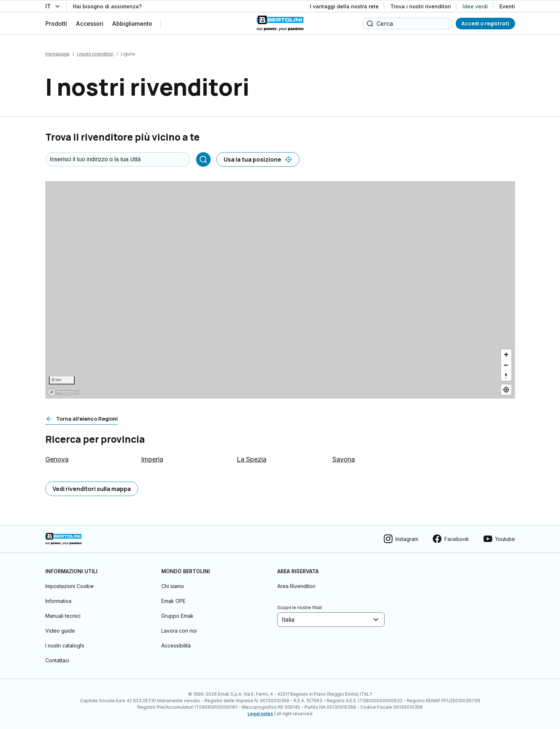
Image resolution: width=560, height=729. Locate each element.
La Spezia (252, 459)
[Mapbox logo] (63, 392)
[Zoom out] (506, 365)
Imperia (152, 459)
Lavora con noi (179, 631)
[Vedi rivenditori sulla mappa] (92, 489)
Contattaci (57, 660)
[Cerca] (203, 159)
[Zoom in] (506, 355)
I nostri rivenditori (95, 54)
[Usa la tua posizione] (258, 159)
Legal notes (260, 714)
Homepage (57, 54)
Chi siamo (173, 586)
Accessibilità (176, 645)
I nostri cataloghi (65, 645)
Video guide (60, 631)
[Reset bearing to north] (506, 376)
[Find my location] (506, 390)
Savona (344, 459)
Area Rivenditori (296, 586)
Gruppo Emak (177, 616)
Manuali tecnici (63, 616)
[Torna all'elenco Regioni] (82, 419)
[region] (280, 290)
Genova (57, 459)
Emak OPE (173, 601)
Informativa (58, 601)
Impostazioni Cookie (70, 586)
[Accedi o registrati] (485, 24)
